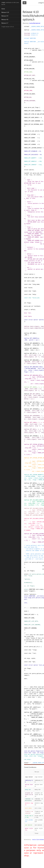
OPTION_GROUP (28, 60)
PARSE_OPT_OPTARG (30, 134)
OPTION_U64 (28, 97)
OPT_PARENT (33, 338)
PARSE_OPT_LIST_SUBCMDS (32, 625)
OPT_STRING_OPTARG (36, 444)
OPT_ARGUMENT (34, 343)
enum (26, 48)
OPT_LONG (33, 422)
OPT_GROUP (33, 348)
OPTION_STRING (29, 84)
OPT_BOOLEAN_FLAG (36, 367)
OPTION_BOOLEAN (29, 69)
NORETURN (33, 38)
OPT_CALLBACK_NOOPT (36, 500)
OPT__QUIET (33, 707)
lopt (34, 753)
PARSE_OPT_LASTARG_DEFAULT (33, 148)
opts (26, 679)
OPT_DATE (33, 483)
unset (38, 175)
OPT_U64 (32, 429)
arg (31, 175)
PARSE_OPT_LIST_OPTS (31, 621)
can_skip (27, 759)
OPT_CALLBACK (34, 492)
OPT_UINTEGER (34, 416)
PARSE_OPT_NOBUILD (30, 161)
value (30, 288)
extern (26, 562)
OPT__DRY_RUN (34, 729)
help (34, 294)
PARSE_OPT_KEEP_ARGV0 (31, 118)
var (40, 702)
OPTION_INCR (28, 72)
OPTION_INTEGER (29, 87)
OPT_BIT (32, 353)
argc (29, 658)
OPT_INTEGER (34, 409)
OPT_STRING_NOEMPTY (36, 475)
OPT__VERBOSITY (35, 712)
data (30, 316)
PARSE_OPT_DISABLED (31, 151)
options (27, 579)
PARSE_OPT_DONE (29, 618)
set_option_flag (33, 751)
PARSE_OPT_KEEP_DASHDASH (32, 111)
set (30, 313)
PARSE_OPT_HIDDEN (30, 144)
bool (26, 313)
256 (40, 161)
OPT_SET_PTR (34, 402)
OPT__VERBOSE (34, 702)
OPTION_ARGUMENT (30, 57)
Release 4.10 (5, 12)
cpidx (33, 658)
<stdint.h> (34, 35)
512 (40, 165)
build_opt (36, 298)
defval (33, 310)
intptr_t (27, 310)
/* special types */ (37, 50)
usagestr (32, 591)
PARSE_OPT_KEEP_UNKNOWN (32, 121)
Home (3, 9)
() (36, 333)
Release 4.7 (5, 23)
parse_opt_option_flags (36, 131)
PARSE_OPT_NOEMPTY (30, 158)
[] (25, 571)
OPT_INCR (33, 387)
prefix (31, 748)
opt (34, 662)
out (35, 653)
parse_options (37, 562)
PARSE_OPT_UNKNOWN (30, 628)
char (27, 175)
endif (27, 43)
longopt (40, 756)
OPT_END (32, 333)
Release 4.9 (5, 16)
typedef (27, 173)
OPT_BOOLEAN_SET (35, 375)
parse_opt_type (33, 48)
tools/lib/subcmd (35, 23)
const (26, 284)
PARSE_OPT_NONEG (30, 141)
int (31, 173)
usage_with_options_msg (36, 598)
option (31, 170)
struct (26, 170)
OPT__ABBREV (34, 734)
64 (41, 155)
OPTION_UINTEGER (30, 101)
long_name (36, 284)
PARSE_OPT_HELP (29, 615)
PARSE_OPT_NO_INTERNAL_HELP (34, 124)
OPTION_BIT (28, 65)
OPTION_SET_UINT (30, 75)
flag (42, 753)
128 (40, 158)
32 (40, 151)
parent (41, 320)
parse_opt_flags (33, 107)
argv (31, 576)
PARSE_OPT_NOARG (30, 138)
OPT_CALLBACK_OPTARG (37, 534)
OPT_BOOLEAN (34, 360)
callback (37, 306)
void (26, 288)
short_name (31, 281)
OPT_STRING (33, 436)
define (27, 30)
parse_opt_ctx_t (35, 647)
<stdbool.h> (35, 33)
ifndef (27, 27)
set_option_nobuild (34, 754)
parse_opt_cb (37, 173)
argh (34, 291)
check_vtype (34, 326)
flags (29, 303)
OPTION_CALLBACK (30, 94)
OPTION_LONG (28, 91)
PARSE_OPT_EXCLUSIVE (31, 155)
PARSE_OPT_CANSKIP (30, 165)
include (27, 33)
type (40, 278)
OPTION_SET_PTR (29, 79)
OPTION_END (28, 54)
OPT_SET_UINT (34, 394)
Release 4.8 (5, 19)
